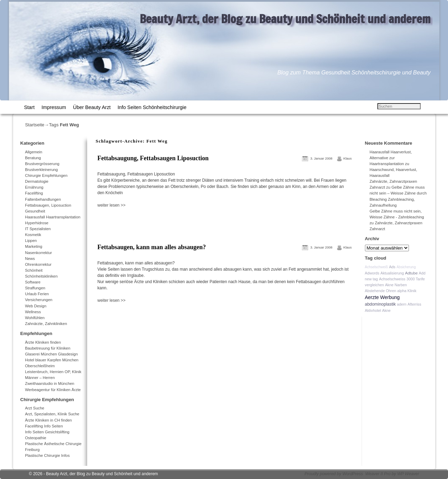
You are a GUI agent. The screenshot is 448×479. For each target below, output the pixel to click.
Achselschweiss (392, 279)
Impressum (54, 107)
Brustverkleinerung (41, 170)
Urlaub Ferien (37, 294)
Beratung (33, 158)
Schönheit (34, 270)
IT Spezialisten (38, 229)
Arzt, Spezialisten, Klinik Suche (52, 414)
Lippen (31, 241)
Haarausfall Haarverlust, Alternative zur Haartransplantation (391, 158)
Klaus (348, 158)
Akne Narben (396, 285)
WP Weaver (408, 474)
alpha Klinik (407, 291)
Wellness (33, 312)
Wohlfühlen (35, 318)
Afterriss (414, 304)
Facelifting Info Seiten (44, 426)
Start (29, 107)
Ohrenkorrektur (38, 264)
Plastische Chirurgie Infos (47, 455)
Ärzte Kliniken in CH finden (48, 420)
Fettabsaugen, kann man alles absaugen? (152, 247)
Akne (386, 310)
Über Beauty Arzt (92, 107)
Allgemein (34, 152)
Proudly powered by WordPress (334, 474)
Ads (392, 267)
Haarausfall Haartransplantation (53, 217)
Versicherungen (39, 300)
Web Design (36, 306)
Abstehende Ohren (381, 291)
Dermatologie (37, 181)
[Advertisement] (177, 224)
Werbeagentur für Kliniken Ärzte (53, 390)
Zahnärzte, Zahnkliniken (46, 324)
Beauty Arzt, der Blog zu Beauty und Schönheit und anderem (285, 19)
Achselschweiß (377, 267)
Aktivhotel (373, 310)
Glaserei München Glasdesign (51, 354)
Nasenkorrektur (38, 253)
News (30, 259)
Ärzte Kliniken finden (43, 342)
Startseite (35, 125)
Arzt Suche (35, 408)
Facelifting (34, 193)
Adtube (412, 273)
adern (402, 304)
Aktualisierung (392, 273)
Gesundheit (35, 211)
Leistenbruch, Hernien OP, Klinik (53, 372)
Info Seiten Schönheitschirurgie (152, 107)
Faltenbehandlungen (43, 199)
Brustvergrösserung (42, 164)
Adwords (372, 273)
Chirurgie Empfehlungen (46, 175)
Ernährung (34, 187)
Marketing (34, 246)
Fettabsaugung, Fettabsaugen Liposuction (153, 158)
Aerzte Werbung (382, 297)
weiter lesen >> (112, 205)
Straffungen (35, 288)
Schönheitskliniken (41, 276)
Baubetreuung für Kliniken (48, 348)
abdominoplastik (381, 304)
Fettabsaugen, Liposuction (48, 205)
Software (33, 282)
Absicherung (406, 267)
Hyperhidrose (37, 223)
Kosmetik (33, 235)
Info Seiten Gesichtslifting (47, 432)
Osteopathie (35, 438)
